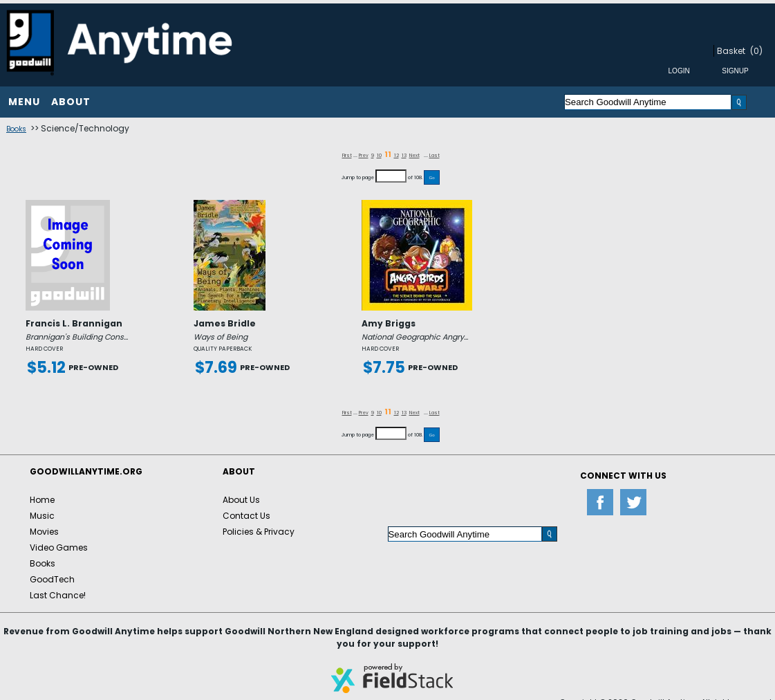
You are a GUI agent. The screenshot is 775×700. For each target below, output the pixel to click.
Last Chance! (58, 595)
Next (414, 155)
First (347, 155)
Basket (731, 51)
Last (435, 155)
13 (404, 155)
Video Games (59, 547)
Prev (364, 155)
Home (42, 500)
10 (379, 155)
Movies (44, 532)
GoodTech (52, 579)
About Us (241, 500)
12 (396, 155)
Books (16, 129)
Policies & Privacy (259, 532)
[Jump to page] (391, 176)
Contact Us (246, 516)
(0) (756, 51)
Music (42, 516)
